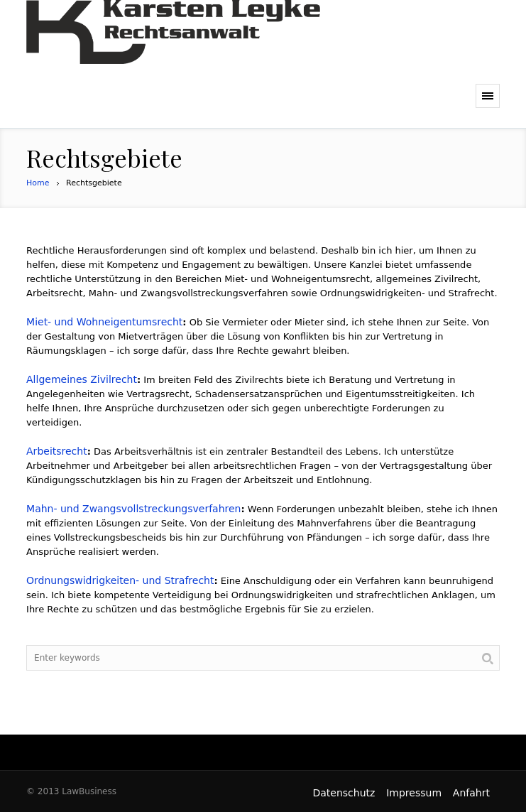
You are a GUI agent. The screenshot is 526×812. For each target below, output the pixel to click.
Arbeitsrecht (57, 451)
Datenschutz (344, 793)
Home (38, 183)
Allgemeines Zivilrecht (82, 379)
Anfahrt (471, 793)
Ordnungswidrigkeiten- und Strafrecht (120, 580)
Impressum (414, 793)
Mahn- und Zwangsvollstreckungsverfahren (133, 509)
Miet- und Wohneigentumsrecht (104, 322)
